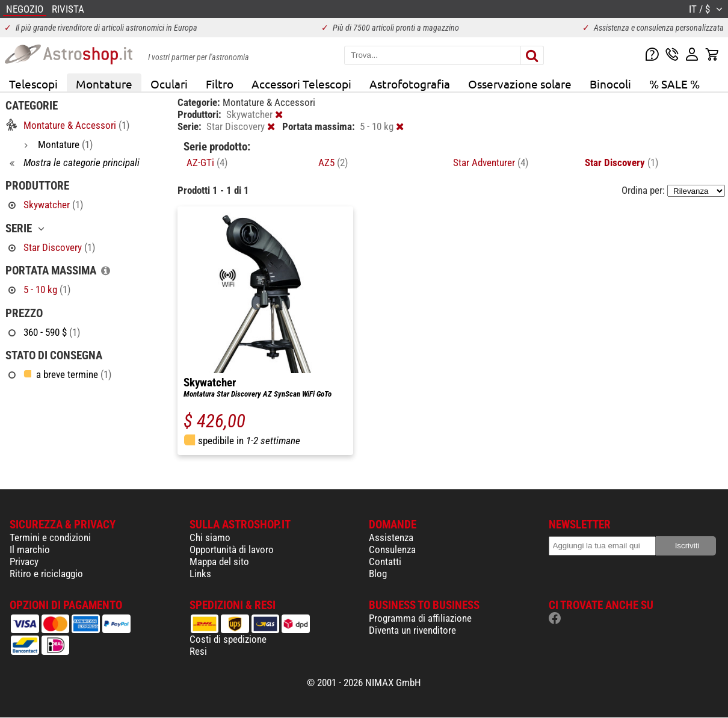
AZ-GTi (207, 162)
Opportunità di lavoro (232, 549)
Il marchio (30, 549)
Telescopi (33, 84)
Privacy (24, 562)
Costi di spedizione (228, 639)
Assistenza (391, 537)
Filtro (220, 84)
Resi (198, 651)
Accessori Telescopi (301, 84)
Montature (104, 84)
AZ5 (333, 162)
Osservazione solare (520, 84)
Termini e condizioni (50, 537)
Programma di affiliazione (420, 618)
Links (200, 574)
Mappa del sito (219, 562)
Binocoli (610, 84)
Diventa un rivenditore (412, 630)
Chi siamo (210, 537)
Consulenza (392, 549)
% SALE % (674, 84)
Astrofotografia (410, 84)
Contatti (385, 562)
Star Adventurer (491, 162)
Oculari (169, 84)
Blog (378, 574)
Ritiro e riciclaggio (46, 574)
